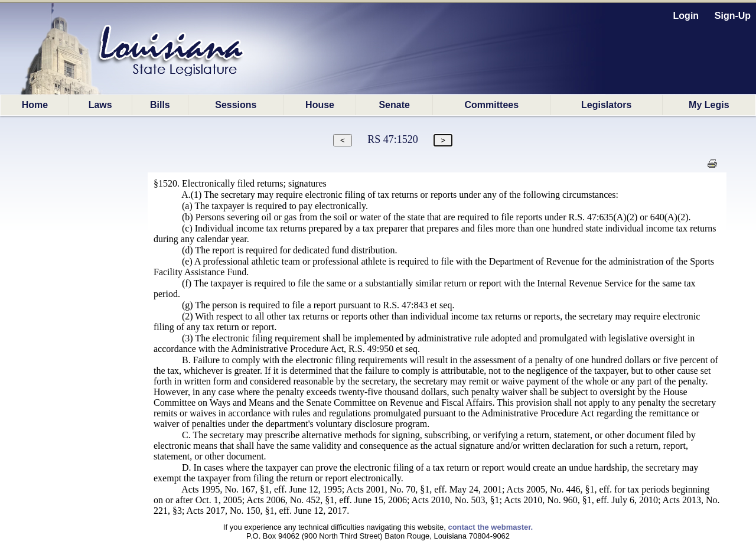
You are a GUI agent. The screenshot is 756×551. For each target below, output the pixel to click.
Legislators (606, 105)
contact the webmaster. (490, 527)
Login (686, 16)
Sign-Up (733, 16)
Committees (492, 105)
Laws (100, 105)
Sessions (236, 105)
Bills (160, 105)
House (320, 105)
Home (35, 105)
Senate (394, 105)
